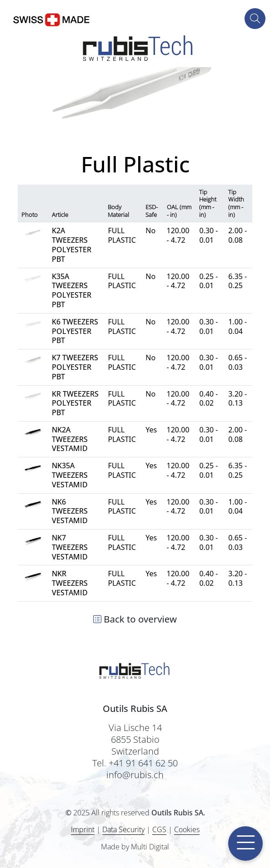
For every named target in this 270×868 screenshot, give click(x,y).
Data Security (123, 829)
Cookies (187, 830)
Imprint (83, 829)
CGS (159, 829)
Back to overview (135, 619)
